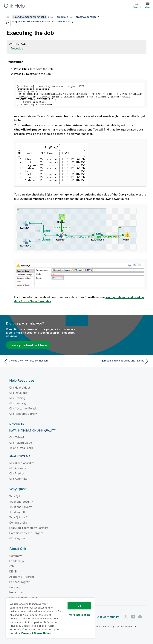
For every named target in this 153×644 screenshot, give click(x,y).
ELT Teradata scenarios (83, 17)
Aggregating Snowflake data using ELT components (42, 21)
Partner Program (20, 582)
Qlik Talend (17, 437)
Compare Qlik (18, 523)
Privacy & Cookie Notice (96, 627)
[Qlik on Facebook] (140, 617)
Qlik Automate (18, 479)
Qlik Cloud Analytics (22, 463)
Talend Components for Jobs (29, 17)
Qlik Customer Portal (23, 408)
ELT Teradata (58, 17)
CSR (12, 566)
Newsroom (16, 592)
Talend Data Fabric (21, 448)
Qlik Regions (17, 538)
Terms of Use (124, 627)
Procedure (17, 48)
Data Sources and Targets (26, 533)
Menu (148, 7)
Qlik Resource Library (23, 414)
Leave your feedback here (28, 345)
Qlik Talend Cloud (21, 443)
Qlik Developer (19, 393)
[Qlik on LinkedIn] (133, 617)
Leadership (17, 561)
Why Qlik (15, 496)
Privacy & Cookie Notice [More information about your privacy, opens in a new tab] (36, 633)
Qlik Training (17, 398)
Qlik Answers (18, 468)
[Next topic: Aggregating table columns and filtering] (114, 361)
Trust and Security (21, 502)
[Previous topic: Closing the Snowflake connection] (39, 361)
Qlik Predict (17, 473)
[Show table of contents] (7, 17)
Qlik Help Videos (20, 388)
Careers (14, 587)
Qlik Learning (18, 403)
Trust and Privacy (21, 507)
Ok (79, 606)
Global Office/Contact (23, 598)
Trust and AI (17, 512)
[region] (50, 618)
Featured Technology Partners (29, 528)
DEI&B (13, 571)
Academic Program (22, 577)
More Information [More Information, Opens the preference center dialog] (79, 615)
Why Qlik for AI (19, 517)
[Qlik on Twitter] (126, 617)
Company (16, 556)
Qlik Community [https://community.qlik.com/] (108, 617)
